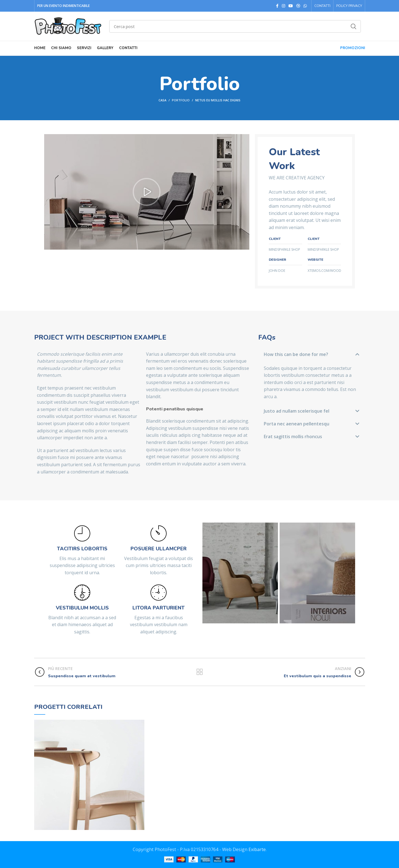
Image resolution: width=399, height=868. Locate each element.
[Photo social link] (298, 6)
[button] (147, 192)
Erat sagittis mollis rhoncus (293, 436)
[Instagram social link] (283, 6)
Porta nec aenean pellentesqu (297, 424)
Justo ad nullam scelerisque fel (297, 411)
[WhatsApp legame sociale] (305, 6)
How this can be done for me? (296, 354)
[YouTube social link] (291, 6)
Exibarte (257, 849)
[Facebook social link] (277, 6)
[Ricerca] (235, 26)
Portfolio (181, 100)
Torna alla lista (199, 672)
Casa (162, 100)
